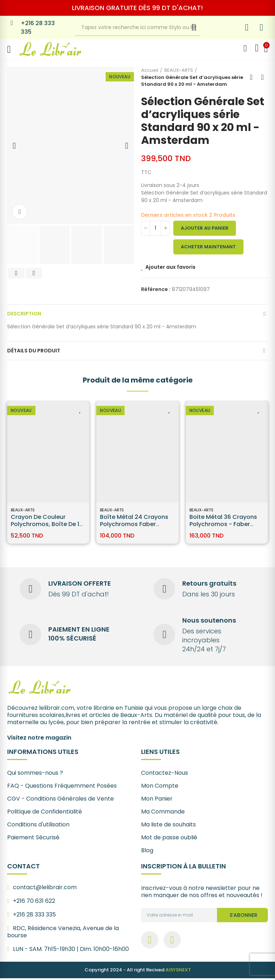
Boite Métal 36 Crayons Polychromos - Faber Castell (223, 524)
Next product (262, 77)
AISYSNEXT (178, 972)
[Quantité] (155, 228)
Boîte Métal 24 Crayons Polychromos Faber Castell (134, 524)
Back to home (254, 77)
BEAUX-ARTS (23, 510)
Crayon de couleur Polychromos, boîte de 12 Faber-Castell (47, 524)
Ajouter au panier (205, 228)
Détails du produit (34, 351)
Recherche (200, 28)
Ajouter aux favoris (170, 267)
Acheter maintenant (208, 247)
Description (24, 314)
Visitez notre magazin (39, 739)
